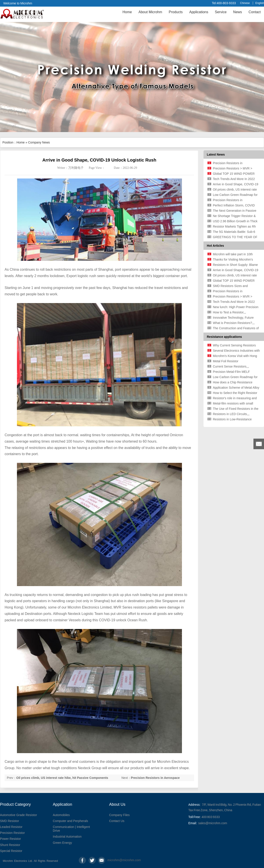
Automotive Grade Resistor (18, 815)
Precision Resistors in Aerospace (155, 778)
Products (176, 12)
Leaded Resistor (11, 827)
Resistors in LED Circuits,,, (231, 414)
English (260, 3)
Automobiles (61, 815)
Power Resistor (10, 839)
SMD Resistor (9, 821)
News (238, 12)
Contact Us (117, 821)
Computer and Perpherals (70, 821)
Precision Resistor (12, 833)
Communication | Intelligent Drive (71, 829)
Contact (255, 12)
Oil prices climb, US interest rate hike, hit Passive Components (62, 778)
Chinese (245, 3)
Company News (39, 142)
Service (221, 12)
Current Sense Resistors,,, (231, 366)
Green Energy (62, 843)
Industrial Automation (67, 837)
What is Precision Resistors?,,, (234, 323)
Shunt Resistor (10, 845)
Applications (199, 12)
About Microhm (150, 12)
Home (127, 12)
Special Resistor (11, 851)
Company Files (119, 815)
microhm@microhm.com (111, 860)
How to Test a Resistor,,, (230, 312)
